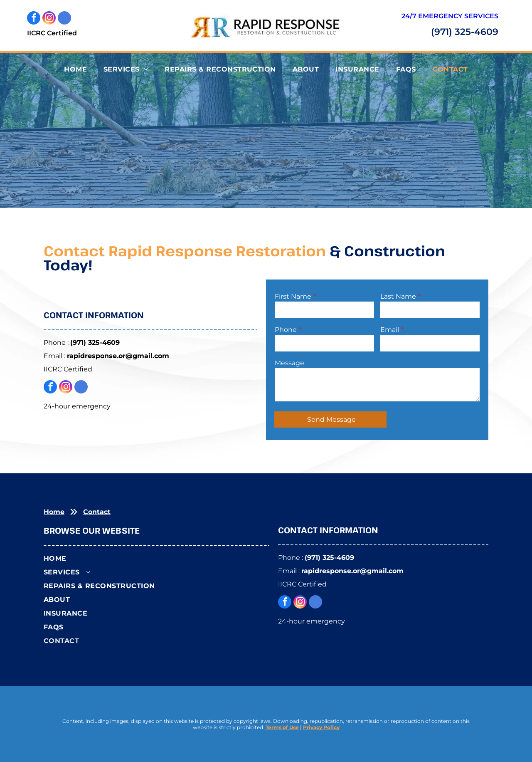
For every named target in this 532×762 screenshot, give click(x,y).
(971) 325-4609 (465, 32)
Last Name (398, 296)
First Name (293, 296)
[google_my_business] (64, 19)
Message (289, 363)
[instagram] (49, 19)
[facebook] (34, 19)
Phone (286, 330)
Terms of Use (282, 727)
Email (390, 330)
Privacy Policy (321, 727)
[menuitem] (75, 69)
